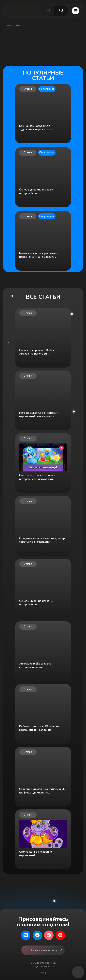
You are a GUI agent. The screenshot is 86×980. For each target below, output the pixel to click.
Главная (8, 26)
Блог (18, 26)
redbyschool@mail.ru (43, 967)
